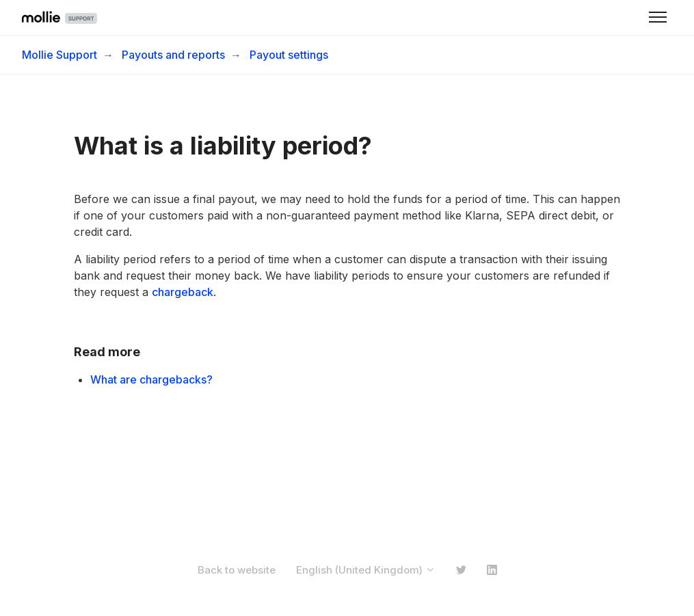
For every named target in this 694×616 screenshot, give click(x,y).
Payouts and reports (173, 55)
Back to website (237, 570)
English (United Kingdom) (366, 570)
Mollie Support (59, 55)
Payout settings (289, 55)
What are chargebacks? (151, 379)
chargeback (183, 292)
